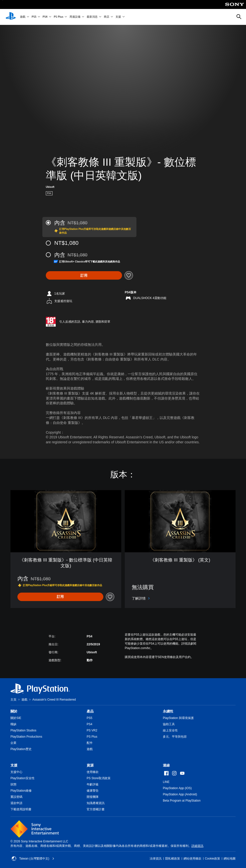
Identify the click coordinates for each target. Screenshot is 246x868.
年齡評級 (93, 784)
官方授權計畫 (96, 809)
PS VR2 (92, 730)
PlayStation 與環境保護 (178, 718)
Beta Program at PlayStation (182, 801)
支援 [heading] (14, 765)
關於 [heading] (14, 711)
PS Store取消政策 (99, 778)
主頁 (13, 700)
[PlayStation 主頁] (11, 17)
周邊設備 (75, 17)
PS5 (34, 17)
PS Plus (59, 17)
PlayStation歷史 (21, 749)
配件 (90, 743)
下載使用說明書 (21, 809)
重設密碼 (16, 797)
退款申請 (16, 803)
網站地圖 (230, 859)
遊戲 (23, 17)
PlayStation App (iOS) (177, 788)
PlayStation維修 (21, 791)
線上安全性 (170, 730)
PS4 (45, 17)
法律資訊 (156, 859)
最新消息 (92, 17)
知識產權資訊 (96, 803)
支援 (118, 17)
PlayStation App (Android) (180, 794)
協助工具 (169, 724)
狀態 (13, 784)
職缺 (13, 724)
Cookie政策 (213, 859)
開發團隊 (93, 797)
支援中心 (16, 772)
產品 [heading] (90, 711)
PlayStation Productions (26, 737)
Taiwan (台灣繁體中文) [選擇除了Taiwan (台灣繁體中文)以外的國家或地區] (33, 859)
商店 (107, 17)
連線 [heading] (166, 765)
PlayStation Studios (23, 730)
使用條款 (93, 772)
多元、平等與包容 (175, 737)
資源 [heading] (90, 765)
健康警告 (93, 791)
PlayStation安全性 (23, 778)
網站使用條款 (192, 859)
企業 (13, 743)
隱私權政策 (173, 859)
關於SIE (16, 718)
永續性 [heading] (168, 711)
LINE (166, 782)
